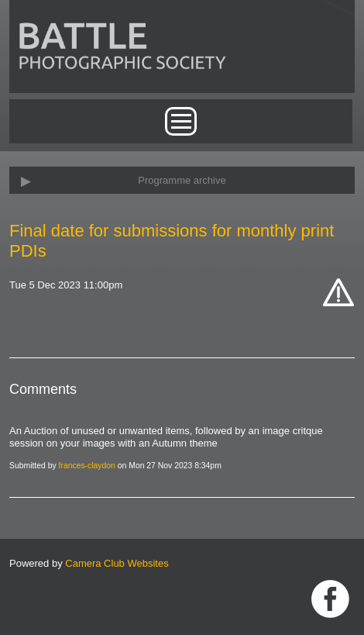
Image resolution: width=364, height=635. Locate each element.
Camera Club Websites (117, 563)
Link (330, 599)
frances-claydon (87, 466)
